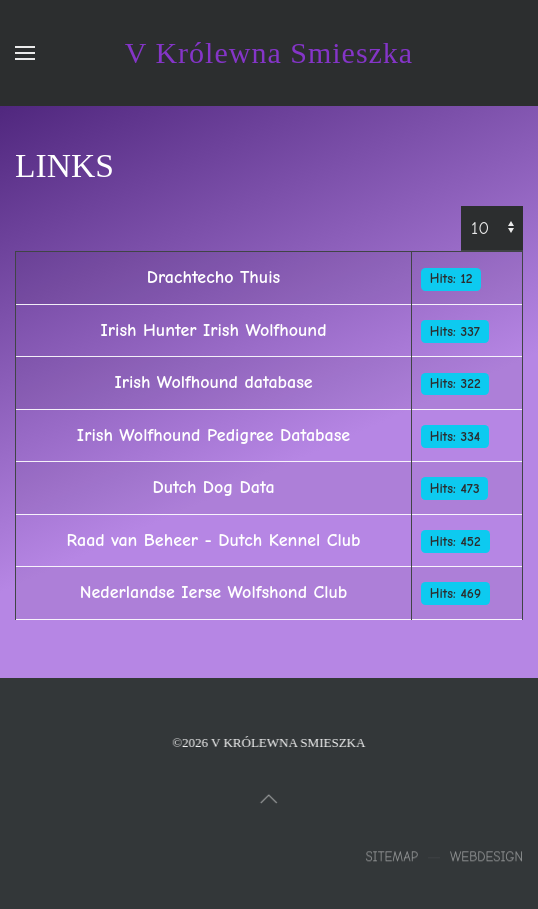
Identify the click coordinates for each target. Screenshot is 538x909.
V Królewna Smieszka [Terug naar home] (269, 52)
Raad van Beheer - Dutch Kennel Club (214, 540)
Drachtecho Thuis (213, 277)
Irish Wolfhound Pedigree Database (213, 435)
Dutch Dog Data (213, 487)
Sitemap (391, 858)
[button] (25, 53)
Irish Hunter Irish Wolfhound (214, 330)
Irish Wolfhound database (213, 382)
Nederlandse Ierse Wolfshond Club (214, 592)
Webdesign (486, 858)
